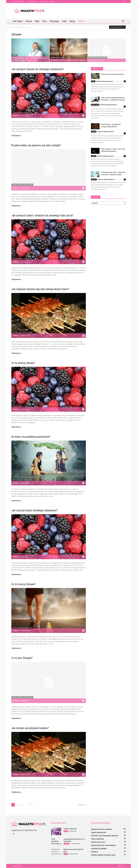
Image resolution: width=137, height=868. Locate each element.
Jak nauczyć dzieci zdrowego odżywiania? (34, 511)
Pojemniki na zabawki (99, 849)
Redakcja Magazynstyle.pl (105, 81)
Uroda (64, 21)
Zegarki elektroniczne (99, 833)
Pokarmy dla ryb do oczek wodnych (103, 845)
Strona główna (32, 1)
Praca (44, 21)
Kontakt (52, 1)
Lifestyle (29, 21)
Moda (37, 21)
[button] (123, 21)
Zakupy (72, 21)
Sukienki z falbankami (70, 829)
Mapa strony (122, 866)
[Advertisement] (87, 11)
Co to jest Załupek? (22, 658)
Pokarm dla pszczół (98, 842)
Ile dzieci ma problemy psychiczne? (31, 437)
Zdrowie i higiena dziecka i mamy (59, 58)
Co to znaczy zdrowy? (23, 363)
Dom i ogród (18, 21)
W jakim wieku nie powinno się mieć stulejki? (36, 146)
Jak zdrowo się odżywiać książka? (30, 728)
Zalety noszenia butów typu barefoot (113, 74)
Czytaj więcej (17, 136)
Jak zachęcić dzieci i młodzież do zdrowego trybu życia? (42, 216)
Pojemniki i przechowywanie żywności (105, 836)
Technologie (54, 21)
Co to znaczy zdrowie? (24, 584)
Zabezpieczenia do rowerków (101, 829)
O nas (40, 1)
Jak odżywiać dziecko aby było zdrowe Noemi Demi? (40, 289)
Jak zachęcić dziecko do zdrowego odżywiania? (38, 69)
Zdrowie (81, 21)
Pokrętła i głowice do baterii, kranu (103, 855)
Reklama (46, 1)
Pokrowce (95, 852)
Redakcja (16, 116)
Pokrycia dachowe (97, 839)
